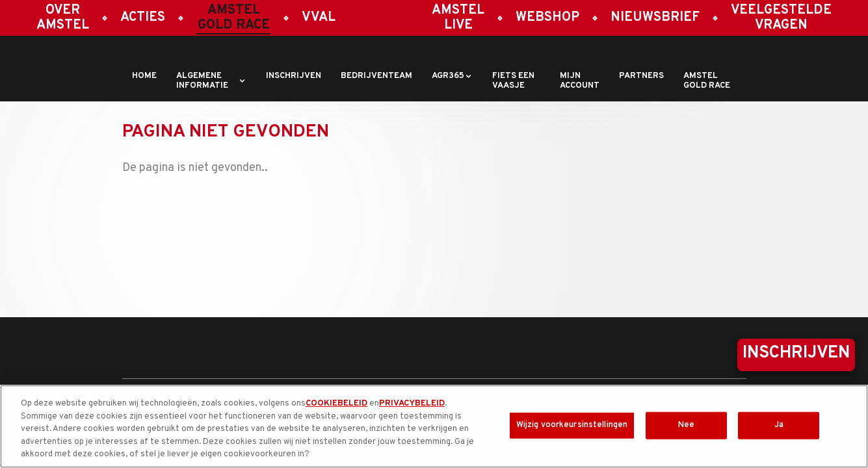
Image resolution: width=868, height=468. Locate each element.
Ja (779, 425)
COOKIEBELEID (336, 404)
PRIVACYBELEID (412, 404)
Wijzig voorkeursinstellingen (572, 425)
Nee (686, 425)
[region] (434, 426)
